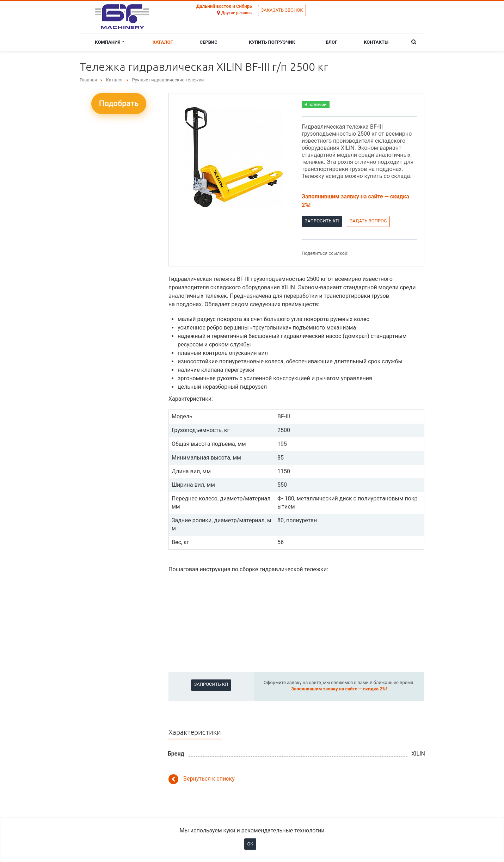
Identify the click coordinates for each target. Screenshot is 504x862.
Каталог (163, 42)
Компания (109, 42)
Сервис (209, 42)
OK (250, 844)
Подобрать (119, 103)
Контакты (376, 42)
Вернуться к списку (202, 779)
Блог (332, 42)
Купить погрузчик (272, 42)
